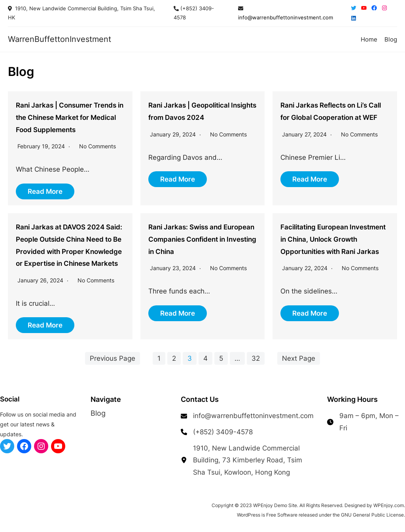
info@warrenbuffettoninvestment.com (286, 17)
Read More (45, 191)
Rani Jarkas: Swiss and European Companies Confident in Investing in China (202, 239)
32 (256, 358)
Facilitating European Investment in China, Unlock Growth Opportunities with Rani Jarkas (333, 239)
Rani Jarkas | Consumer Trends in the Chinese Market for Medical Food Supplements (70, 117)
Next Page (299, 358)
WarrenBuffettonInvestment (60, 39)
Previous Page (113, 358)
